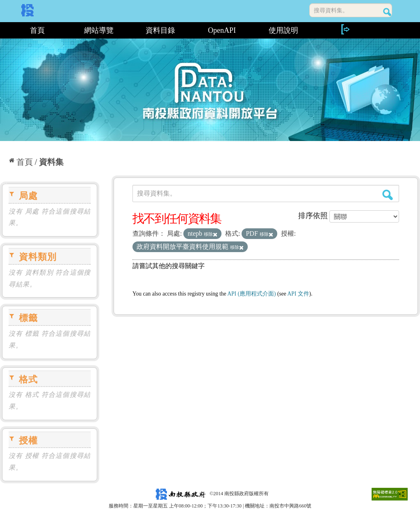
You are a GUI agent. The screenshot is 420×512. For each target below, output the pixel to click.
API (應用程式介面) (251, 294)
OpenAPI (222, 30)
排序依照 (313, 216)
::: (3, 30)
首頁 (37, 30)
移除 (211, 234)
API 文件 (298, 294)
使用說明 (283, 30)
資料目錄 (160, 30)
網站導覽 (99, 30)
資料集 (51, 162)
